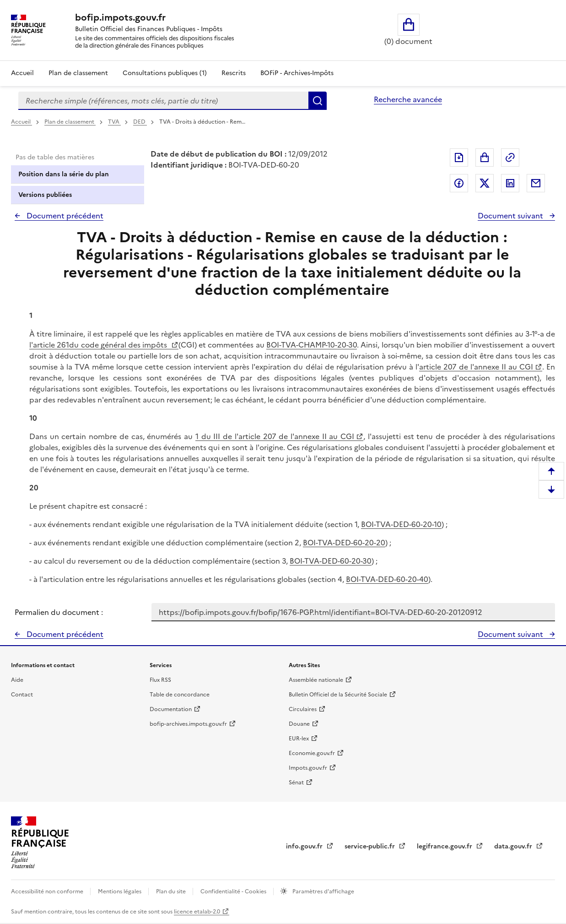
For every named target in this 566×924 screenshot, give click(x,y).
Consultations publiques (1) (165, 73)
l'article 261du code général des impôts (99, 345)
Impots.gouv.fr (308, 768)
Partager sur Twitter (485, 183)
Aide (17, 680)
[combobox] (163, 101)
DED (140, 122)
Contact (22, 695)
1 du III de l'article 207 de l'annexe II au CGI (275, 436)
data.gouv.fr (514, 846)
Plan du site (172, 891)
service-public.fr (371, 846)
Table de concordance (180, 695)
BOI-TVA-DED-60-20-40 (387, 579)
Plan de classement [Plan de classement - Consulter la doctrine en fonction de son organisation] (78, 73)
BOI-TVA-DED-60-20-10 (401, 524)
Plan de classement (70, 122)
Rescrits (234, 73)
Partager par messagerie (536, 183)
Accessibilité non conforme (48, 891)
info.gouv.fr (305, 846)
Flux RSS (160, 680)
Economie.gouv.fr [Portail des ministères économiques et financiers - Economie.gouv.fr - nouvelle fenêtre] (312, 753)
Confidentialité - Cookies (234, 891)
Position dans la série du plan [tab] (64, 174)
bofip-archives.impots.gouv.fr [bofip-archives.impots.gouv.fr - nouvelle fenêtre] (188, 724)
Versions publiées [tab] (45, 195)
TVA (114, 122)
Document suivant (511, 216)
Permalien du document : (59, 612)
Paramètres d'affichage (323, 891)
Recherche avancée (408, 99)
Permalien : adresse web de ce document (510, 158)
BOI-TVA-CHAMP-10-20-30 (312, 345)
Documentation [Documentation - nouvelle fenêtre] (171, 709)
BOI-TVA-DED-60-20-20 (344, 543)
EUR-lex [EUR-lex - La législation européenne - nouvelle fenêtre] (299, 739)
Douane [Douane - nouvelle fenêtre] (299, 724)
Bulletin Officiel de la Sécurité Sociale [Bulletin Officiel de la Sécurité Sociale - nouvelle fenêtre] (338, 695)
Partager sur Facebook (459, 183)
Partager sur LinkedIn (510, 183)
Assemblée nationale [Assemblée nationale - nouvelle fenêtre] (316, 680)
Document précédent (64, 216)
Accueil (22, 73)
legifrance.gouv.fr (445, 846)
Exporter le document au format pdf (459, 158)
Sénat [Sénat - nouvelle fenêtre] (296, 783)
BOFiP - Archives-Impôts (297, 73)
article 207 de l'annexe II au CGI (476, 367)
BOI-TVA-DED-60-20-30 (331, 561)
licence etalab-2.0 (197, 912)
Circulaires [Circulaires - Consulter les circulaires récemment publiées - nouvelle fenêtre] (303, 709)
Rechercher (318, 101)
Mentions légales (120, 891)
